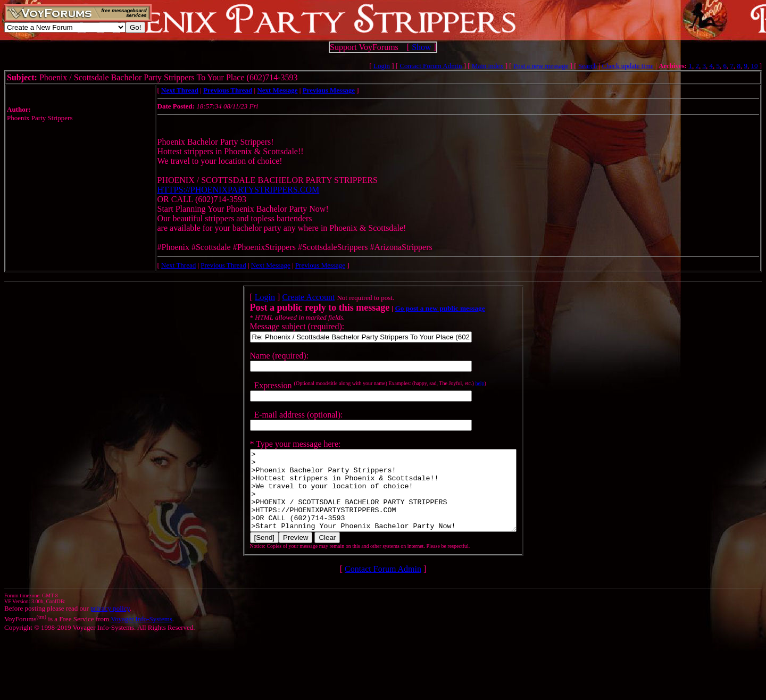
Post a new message (541, 66)
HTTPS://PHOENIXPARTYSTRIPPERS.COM (239, 190)
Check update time (627, 66)
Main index (488, 66)
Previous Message (320, 265)
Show (421, 47)
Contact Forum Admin (431, 66)
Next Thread (178, 265)
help (464, 383)
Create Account (292, 297)
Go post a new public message (424, 308)
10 (754, 66)
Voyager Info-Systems (141, 635)
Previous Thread (223, 265)
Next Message (271, 265)
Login (382, 66)
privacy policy (110, 624)
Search (588, 66)
